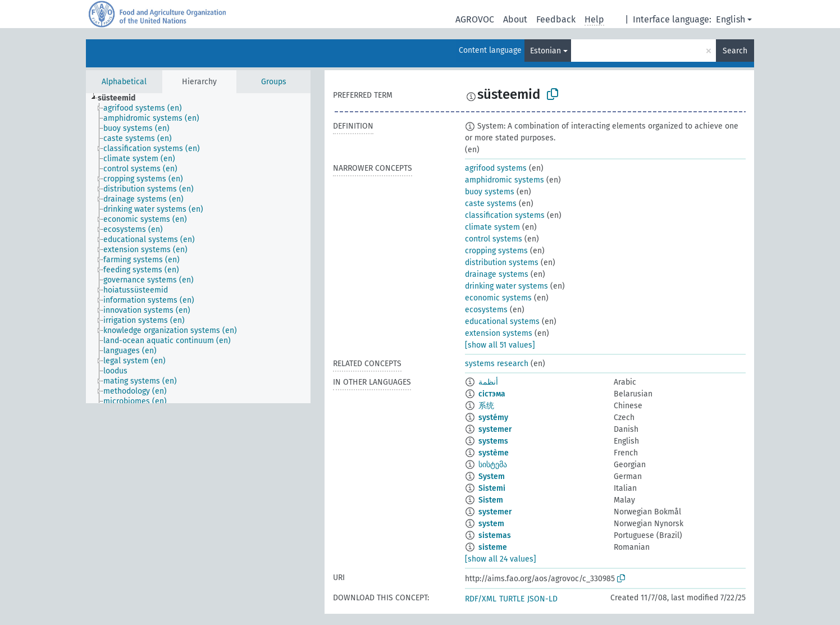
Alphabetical (124, 82)
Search (735, 51)
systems (493, 441)
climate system (492, 227)
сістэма (492, 394)
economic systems (498, 298)
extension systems (499, 333)
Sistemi (492, 488)
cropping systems (496, 251)
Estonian (545, 51)
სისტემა (493, 465)
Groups (274, 82)
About (515, 19)
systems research (497, 364)
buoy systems (490, 192)
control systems (494, 239)
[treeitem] (121, 98)
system (491, 524)
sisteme (493, 547)
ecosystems (486, 310)
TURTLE (512, 599)
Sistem (491, 500)
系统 (486, 406)
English (731, 19)
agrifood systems (496, 168)
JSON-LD (542, 599)
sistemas (495, 535)
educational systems (502, 321)
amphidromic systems (505, 180)
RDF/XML (481, 599)
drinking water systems (506, 286)
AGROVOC (475, 19)
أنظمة (488, 382)
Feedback (556, 19)
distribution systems (502, 263)
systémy (493, 418)
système (494, 453)
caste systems (491, 204)
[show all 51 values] (500, 345)
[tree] (198, 248)
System (492, 476)
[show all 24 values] (501, 559)
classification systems (505, 215)
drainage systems (497, 274)
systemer (495, 429)
